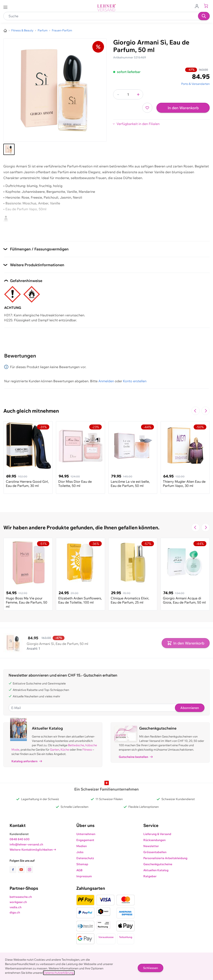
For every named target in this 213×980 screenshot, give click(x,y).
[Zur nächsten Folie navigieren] (206, 411)
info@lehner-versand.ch (26, 844)
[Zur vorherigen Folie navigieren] (196, 411)
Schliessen (150, 968)
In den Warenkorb (183, 108)
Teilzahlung (126, 937)
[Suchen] (204, 16)
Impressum (84, 876)
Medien (82, 846)
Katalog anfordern (27, 761)
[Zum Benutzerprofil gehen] (198, 6)
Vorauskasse (106, 937)
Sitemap (82, 864)
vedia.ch (15, 907)
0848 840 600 (20, 839)
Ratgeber (150, 876)
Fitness (87, 750)
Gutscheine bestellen (136, 757)
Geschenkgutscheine (158, 864)
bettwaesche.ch (21, 897)
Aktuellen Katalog (156, 870)
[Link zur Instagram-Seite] (30, 870)
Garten (55, 750)
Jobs (80, 852)
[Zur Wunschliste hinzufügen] (147, 108)
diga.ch (15, 912)
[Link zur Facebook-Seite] (14, 870)
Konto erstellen (135, 381)
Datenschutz (85, 858)
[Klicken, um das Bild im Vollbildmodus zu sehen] (55, 90)
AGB (79, 870)
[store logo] (106, 8)
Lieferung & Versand (157, 834)
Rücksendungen (154, 840)
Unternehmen (86, 834)
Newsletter (151, 846)
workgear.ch (18, 902)
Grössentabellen (155, 852)
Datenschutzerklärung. (59, 973)
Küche (65, 750)
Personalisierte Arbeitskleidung (165, 858)
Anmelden (106, 381)
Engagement (85, 840)
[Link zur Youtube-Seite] (22, 870)
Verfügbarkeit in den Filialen (138, 124)
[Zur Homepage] (5, 31)
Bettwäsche (76, 745)
